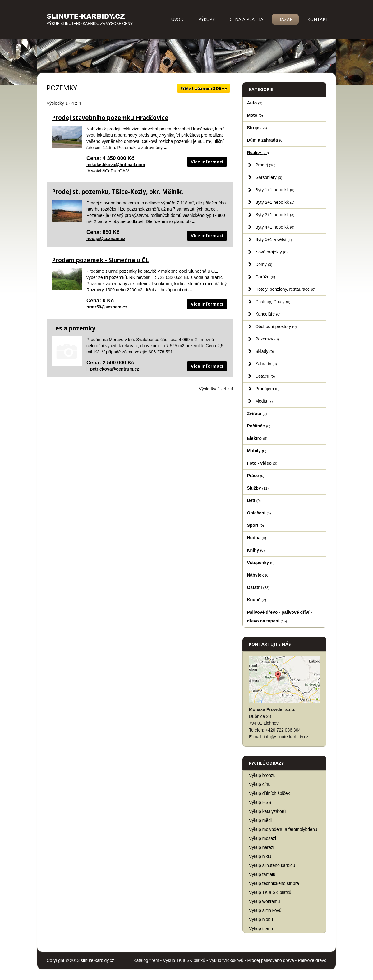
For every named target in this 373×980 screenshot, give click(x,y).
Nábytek (258, 575)
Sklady (265, 351)
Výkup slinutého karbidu (272, 865)
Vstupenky (261, 563)
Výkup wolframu (265, 901)
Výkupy (207, 19)
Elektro (257, 438)
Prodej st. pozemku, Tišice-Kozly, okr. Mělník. (117, 192)
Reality (258, 153)
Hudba (256, 538)
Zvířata (257, 413)
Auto (255, 103)
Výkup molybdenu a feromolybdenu (283, 829)
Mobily (256, 451)
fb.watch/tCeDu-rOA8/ (108, 171)
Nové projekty (271, 252)
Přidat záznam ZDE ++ (204, 88)
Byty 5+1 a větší (274, 239)
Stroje (257, 128)
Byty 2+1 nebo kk (275, 202)
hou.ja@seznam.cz (106, 239)
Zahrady (266, 364)
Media (264, 401)
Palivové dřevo (312, 960)
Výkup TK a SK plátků (270, 892)
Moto (255, 115)
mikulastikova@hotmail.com (116, 165)
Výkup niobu (261, 919)
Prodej (265, 165)
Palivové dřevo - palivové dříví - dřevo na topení (279, 617)
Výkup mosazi (262, 838)
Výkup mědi (260, 820)
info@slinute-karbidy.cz (286, 737)
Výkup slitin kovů (265, 910)
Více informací (207, 162)
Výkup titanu (261, 928)
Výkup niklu (260, 856)
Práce (256, 476)
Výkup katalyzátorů (267, 811)
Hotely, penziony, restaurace (285, 289)
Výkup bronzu (262, 775)
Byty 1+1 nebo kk (275, 190)
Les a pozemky (74, 328)
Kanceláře (268, 314)
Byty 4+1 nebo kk (275, 227)
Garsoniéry (269, 177)
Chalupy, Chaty (273, 302)
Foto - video (262, 463)
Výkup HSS (260, 802)
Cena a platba (246, 19)
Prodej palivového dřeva (271, 960)
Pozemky (267, 339)
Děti (254, 500)
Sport (255, 525)
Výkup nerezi (262, 847)
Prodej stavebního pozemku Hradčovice (110, 118)
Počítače (259, 426)
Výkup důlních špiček (269, 793)
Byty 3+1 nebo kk (275, 215)
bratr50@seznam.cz (107, 307)
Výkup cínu (260, 784)
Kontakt (318, 19)
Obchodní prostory (276, 326)
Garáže (265, 277)
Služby (258, 488)
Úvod (177, 19)
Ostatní (265, 376)
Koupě (256, 600)
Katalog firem (146, 960)
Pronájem (267, 389)
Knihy (256, 550)
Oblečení (259, 513)
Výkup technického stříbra (274, 883)
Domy (264, 264)
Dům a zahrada (265, 140)
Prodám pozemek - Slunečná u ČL (100, 260)
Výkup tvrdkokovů (226, 960)
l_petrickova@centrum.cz (113, 369)
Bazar (285, 19)
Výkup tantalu (262, 874)
